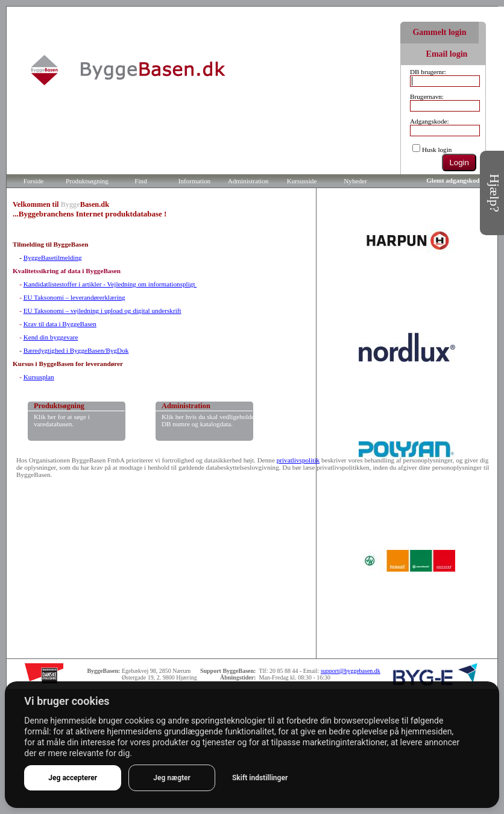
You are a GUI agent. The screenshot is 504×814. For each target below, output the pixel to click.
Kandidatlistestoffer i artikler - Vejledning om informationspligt (110, 284)
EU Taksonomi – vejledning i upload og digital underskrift (102, 311)
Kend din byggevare (51, 337)
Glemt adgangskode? (456, 180)
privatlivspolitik (298, 460)
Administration (248, 181)
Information (194, 181)
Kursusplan (39, 377)
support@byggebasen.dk (351, 671)
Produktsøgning (87, 181)
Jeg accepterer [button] (73, 778)
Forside (34, 181)
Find (141, 181)
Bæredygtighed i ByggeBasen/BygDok (76, 350)
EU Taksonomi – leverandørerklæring (74, 297)
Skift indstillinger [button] (260, 778)
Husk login (437, 150)
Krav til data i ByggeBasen (60, 324)
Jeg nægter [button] (172, 778)
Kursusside (302, 181)
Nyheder (355, 181)
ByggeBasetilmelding (53, 257)
